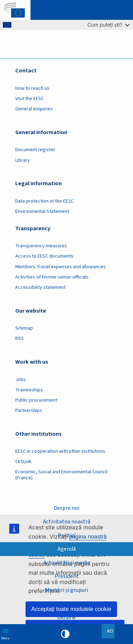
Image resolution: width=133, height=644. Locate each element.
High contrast (65, 634)
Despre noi (66, 508)
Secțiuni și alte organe (67, 604)
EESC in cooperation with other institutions (60, 451)
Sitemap (24, 328)
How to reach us (32, 88)
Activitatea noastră (67, 522)
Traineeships (29, 390)
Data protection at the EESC (45, 201)
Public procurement (36, 400)
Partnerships (29, 411)
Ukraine (66, 617)
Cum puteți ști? (108, 25)
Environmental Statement (42, 211)
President (67, 576)
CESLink (23, 462)
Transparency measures (41, 246)
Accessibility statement (40, 287)
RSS (20, 338)
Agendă (67, 549)
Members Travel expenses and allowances (60, 267)
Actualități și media (67, 563)
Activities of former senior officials (52, 277)
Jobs (21, 380)
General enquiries (34, 109)
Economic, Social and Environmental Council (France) (61, 475)
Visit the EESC (30, 99)
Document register (35, 150)
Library (23, 160)
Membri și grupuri (66, 590)
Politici (67, 535)
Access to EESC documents (44, 256)
